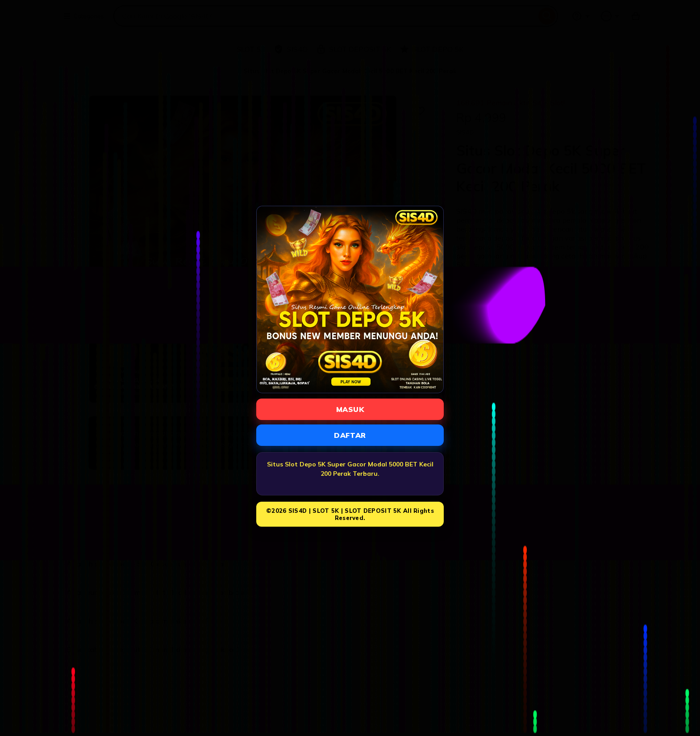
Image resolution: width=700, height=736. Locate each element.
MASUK (350, 409)
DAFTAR (350, 435)
